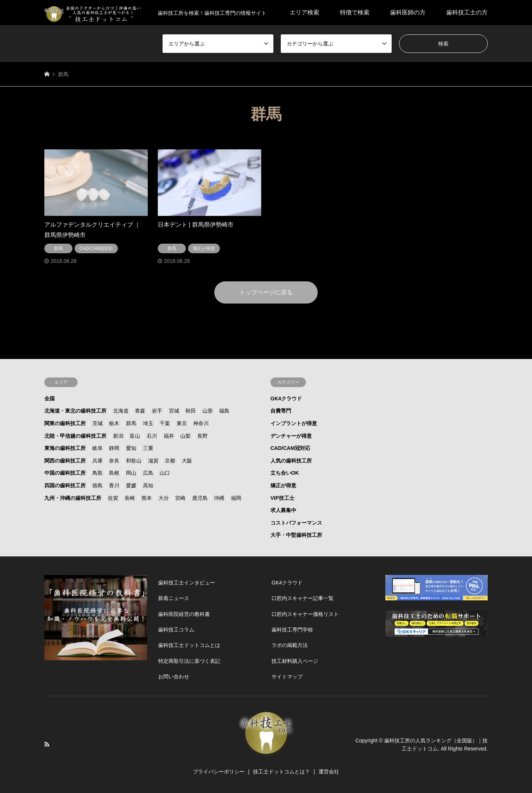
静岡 (114, 448)
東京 (182, 423)
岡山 (131, 473)
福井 (169, 436)
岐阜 (98, 448)
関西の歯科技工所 (65, 461)
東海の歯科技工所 (65, 448)
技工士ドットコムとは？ (282, 772)
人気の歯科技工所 (291, 461)
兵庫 (98, 461)
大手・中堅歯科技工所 (296, 535)
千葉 (165, 423)
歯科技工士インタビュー (187, 583)
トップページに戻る (266, 292)
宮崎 (180, 498)
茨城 (98, 423)
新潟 (118, 436)
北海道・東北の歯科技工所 (75, 411)
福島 (224, 411)
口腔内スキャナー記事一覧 (303, 598)
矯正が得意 (283, 485)
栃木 (114, 423)
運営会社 (329, 772)
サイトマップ (287, 677)
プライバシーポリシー (219, 772)
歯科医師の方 (408, 12)
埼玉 (148, 423)
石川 (152, 436)
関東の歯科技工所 (65, 423)
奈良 (114, 461)
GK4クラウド (286, 399)
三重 (148, 448)
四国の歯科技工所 (65, 485)
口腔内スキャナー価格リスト (305, 614)
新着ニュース (174, 598)
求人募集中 (283, 510)
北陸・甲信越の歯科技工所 (75, 436)
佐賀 (113, 498)
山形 (208, 411)
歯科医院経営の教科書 (184, 614)
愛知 (131, 448)
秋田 (191, 411)
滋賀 (153, 461)
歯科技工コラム (176, 630)
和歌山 (134, 461)
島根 (114, 473)
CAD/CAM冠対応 (290, 448)
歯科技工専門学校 (292, 630)
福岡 (236, 498)
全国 (50, 399)
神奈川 (201, 423)
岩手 (157, 411)
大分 (164, 498)
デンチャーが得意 (291, 436)
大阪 (187, 461)
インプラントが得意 (294, 423)
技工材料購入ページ (295, 661)
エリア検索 (304, 12)
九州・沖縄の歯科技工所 (73, 498)
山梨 (185, 436)
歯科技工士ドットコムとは (189, 645)
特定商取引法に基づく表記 (189, 661)
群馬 (131, 423)
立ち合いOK (285, 473)
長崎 (130, 498)
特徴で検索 (355, 12)
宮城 (174, 411)
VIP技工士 (282, 498)
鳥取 (98, 473)
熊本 (147, 498)
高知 (148, 485)
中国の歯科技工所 (65, 473)
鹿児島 (200, 498)
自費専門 (281, 411)
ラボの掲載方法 (290, 645)
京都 (170, 461)
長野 (202, 436)
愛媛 (131, 485)
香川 (114, 485)
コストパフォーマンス (296, 523)
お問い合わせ (174, 677)
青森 (140, 411)
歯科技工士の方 (467, 12)
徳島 (98, 485)
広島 (148, 473)
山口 (165, 473)
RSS (47, 744)
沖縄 (219, 498)
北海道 (121, 411)
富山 (135, 436)
